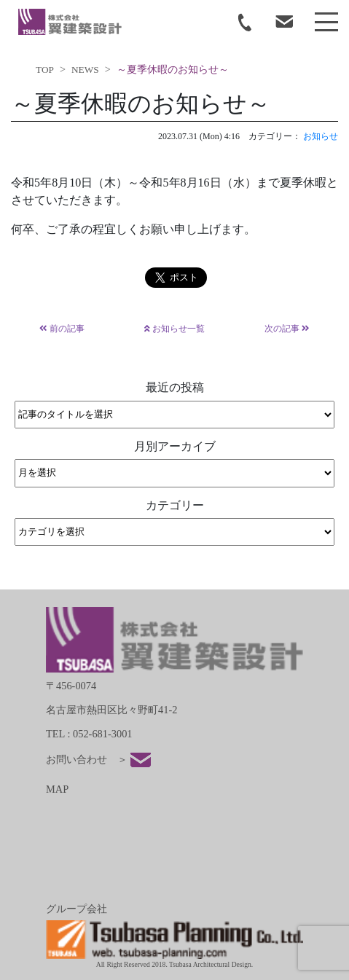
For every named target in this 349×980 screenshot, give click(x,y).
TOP (45, 70)
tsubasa (70, 22)
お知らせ (321, 136)
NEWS (85, 70)
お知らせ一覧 (174, 329)
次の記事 (287, 329)
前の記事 (62, 329)
